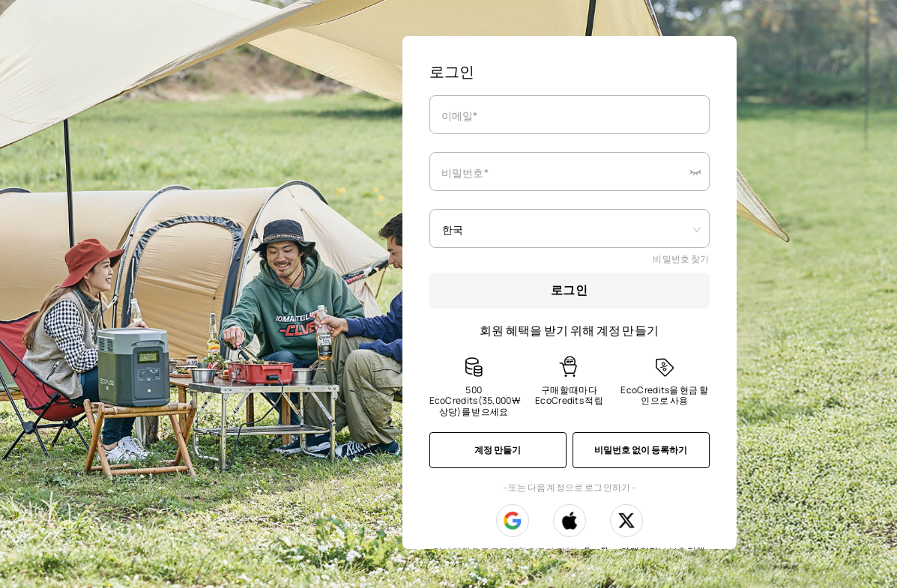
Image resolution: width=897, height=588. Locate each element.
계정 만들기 (498, 450)
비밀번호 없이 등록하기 (641, 450)
